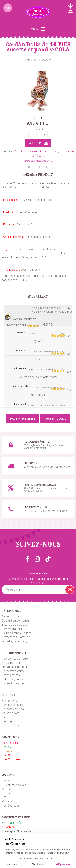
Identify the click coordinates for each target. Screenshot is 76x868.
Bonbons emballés (13, 705)
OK (70, 590)
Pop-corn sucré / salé (15, 659)
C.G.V (5, 797)
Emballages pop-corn (15, 667)
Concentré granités (13, 671)
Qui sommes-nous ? (14, 785)
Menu (38, 29)
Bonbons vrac (10, 701)
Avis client (38, 297)
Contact (7, 781)
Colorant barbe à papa (15, 621)
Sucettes (7, 717)
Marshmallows (10, 713)
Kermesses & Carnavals (16, 637)
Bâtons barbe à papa (14, 625)
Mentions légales (12, 801)
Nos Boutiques (11, 806)
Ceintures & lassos (13, 725)
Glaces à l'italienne (13, 683)
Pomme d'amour (12, 629)
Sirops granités (11, 675)
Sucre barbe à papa (14, 616)
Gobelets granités (12, 679)
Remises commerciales (16, 793)
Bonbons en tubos (13, 709)
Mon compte (10, 789)
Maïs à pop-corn (12, 663)
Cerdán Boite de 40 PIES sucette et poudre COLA (38, 47)
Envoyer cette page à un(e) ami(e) (38, 161)
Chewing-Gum (10, 721)
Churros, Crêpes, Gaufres (17, 633)
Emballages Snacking (15, 641)
